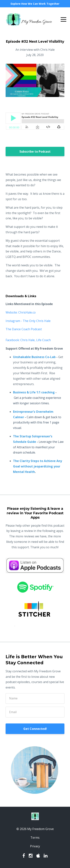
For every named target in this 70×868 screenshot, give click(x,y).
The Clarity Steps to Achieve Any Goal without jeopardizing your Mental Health (38, 466)
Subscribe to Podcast (35, 151)
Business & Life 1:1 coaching (34, 392)
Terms (35, 838)
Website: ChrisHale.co (21, 312)
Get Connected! (35, 729)
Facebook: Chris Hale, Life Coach (28, 340)
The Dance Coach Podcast (24, 329)
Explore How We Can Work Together (35, 4)
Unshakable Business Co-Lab (34, 357)
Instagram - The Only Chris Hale (28, 321)
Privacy (35, 846)
